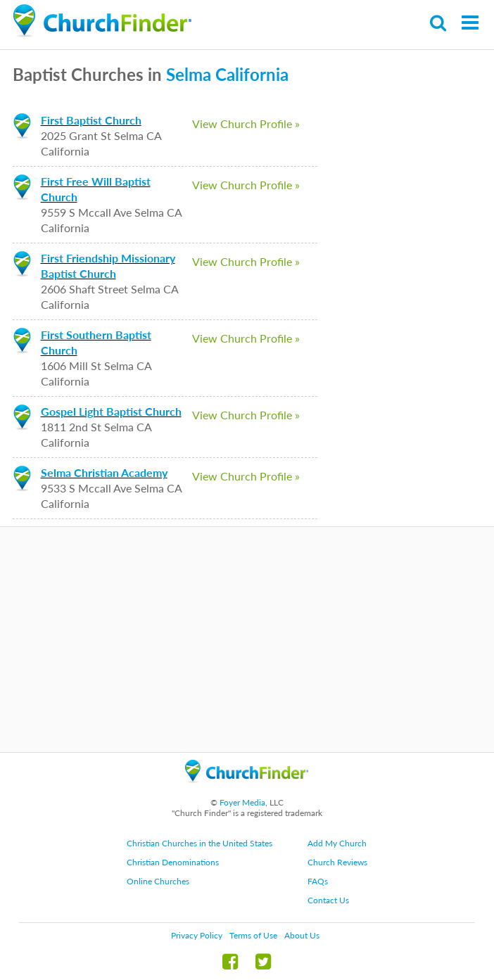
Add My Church (337, 843)
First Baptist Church (91, 120)
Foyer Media (242, 802)
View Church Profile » (246, 123)
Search (439, 23)
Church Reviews (337, 862)
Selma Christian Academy (104, 472)
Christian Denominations (173, 862)
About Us (302, 935)
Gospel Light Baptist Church (111, 411)
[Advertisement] (247, 639)
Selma (189, 74)
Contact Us (328, 900)
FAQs (318, 881)
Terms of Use (253, 935)
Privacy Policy (197, 935)
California (252, 74)
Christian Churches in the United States (199, 843)
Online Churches (158, 881)
